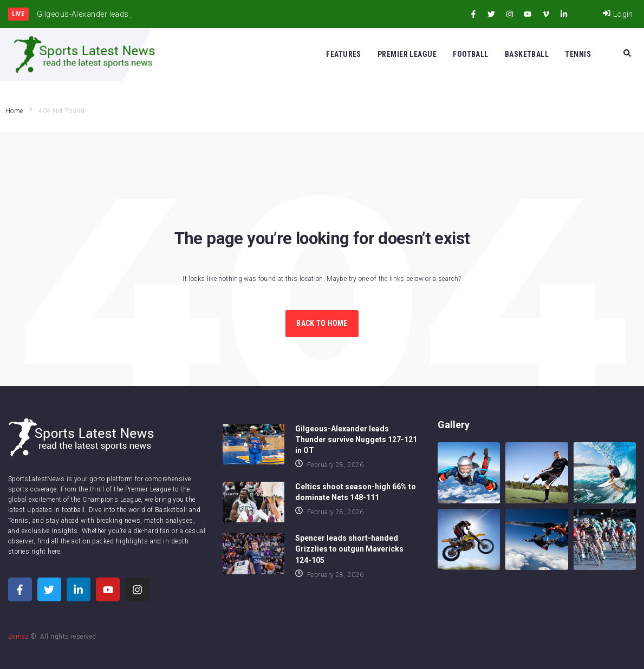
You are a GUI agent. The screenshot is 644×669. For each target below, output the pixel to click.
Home (14, 111)
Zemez (18, 637)
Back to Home (322, 323)
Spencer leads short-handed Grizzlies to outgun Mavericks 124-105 (349, 549)
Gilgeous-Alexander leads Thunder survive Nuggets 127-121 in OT (356, 440)
